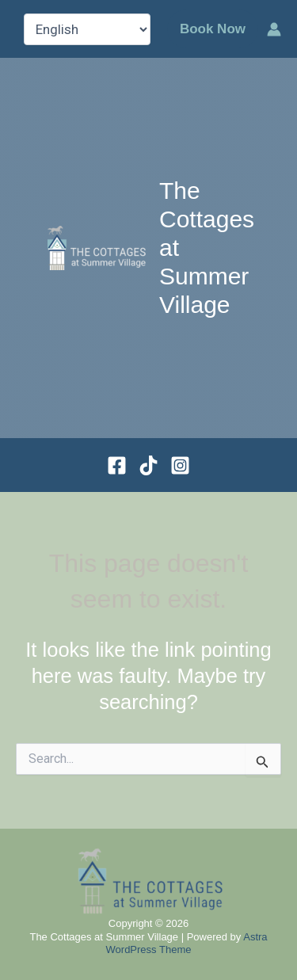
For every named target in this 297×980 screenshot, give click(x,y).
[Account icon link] (274, 29)
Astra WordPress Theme (187, 943)
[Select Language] (87, 29)
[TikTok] (148, 465)
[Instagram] (180, 465)
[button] (213, 29)
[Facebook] (117, 465)
